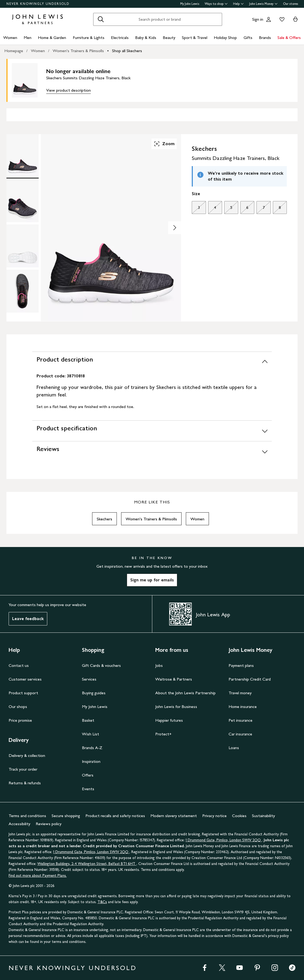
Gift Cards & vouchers (101, 665)
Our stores (291, 4)
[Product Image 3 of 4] (23, 246)
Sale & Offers (289, 37)
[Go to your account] (269, 19)
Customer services (25, 679)
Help (238, 4)
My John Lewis (190, 4)
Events (88, 789)
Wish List (91, 734)
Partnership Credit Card (250, 679)
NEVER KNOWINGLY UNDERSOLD (38, 4)
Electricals (120, 37)
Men (28, 37)
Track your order (23, 769)
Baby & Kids (146, 37)
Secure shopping (66, 816)
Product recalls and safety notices (115, 816)
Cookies (239, 816)
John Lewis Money (263, 4)
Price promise (20, 720)
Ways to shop (216, 4)
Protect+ (163, 734)
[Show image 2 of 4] (175, 228)
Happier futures (169, 720)
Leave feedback (28, 619)
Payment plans (241, 665)
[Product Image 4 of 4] (23, 291)
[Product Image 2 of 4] (23, 201)
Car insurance (240, 734)
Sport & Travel (195, 37)
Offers (88, 775)
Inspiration (91, 761)
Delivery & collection (27, 755)
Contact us (19, 665)
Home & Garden (52, 37)
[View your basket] (295, 19)
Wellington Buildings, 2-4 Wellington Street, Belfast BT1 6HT (87, 864)
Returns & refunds (25, 783)
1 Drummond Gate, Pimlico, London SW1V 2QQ (224, 840)
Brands (265, 37)
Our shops (18, 707)
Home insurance (243, 707)
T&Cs (102, 902)
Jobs (159, 665)
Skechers (104, 519)
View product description (68, 90)
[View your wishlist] (281, 19)
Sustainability (263, 816)
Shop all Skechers (127, 51)
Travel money (240, 693)
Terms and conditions (27, 816)
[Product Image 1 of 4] (23, 156)
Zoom (164, 144)
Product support (23, 693)
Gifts (248, 37)
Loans (234, 748)
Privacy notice (214, 816)
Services (89, 679)
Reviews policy (49, 824)
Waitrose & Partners (174, 679)
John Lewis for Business (176, 707)
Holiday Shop (225, 37)
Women (10, 37)
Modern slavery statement (174, 816)
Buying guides (94, 693)
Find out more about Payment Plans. (38, 876)
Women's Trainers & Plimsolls (78, 51)
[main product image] (29, 80)
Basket (88, 720)
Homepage (14, 51)
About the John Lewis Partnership (185, 693)
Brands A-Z (92, 748)
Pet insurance (240, 720)
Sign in (258, 19)
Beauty (169, 37)
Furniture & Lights (89, 37)
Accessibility (19, 824)
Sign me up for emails (152, 580)
